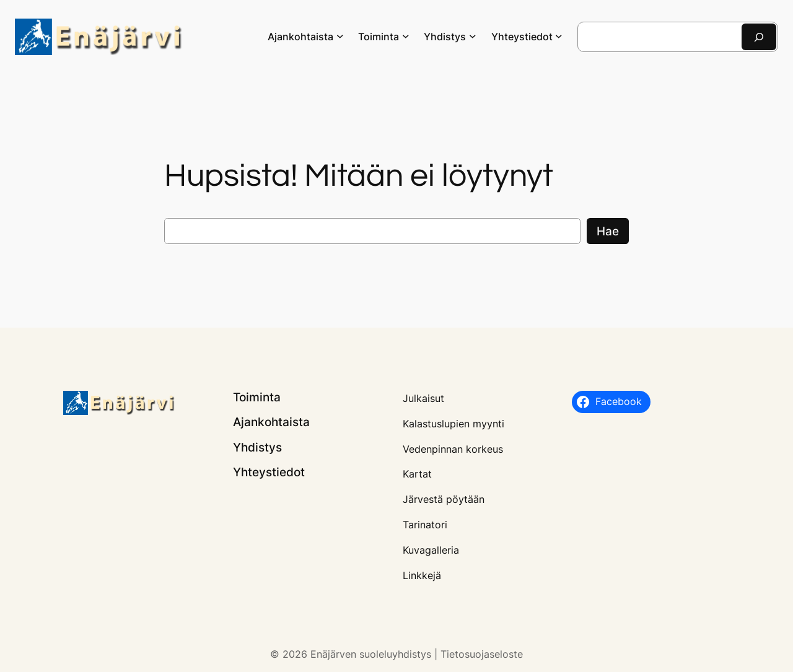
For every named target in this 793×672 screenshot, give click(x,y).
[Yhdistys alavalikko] (473, 36)
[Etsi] (759, 37)
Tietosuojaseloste (482, 654)
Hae (608, 231)
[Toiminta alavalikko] (406, 36)
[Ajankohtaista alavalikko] (340, 36)
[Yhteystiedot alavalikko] (559, 36)
